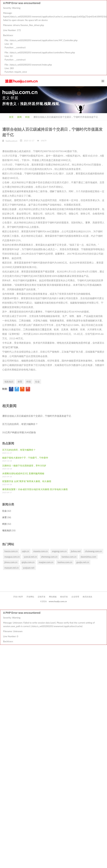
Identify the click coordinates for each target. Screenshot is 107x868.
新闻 (19, 117)
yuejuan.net (29, 568)
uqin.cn (26, 551)
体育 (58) (7, 517)
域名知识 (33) (9, 530)
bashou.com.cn (65, 562)
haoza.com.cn (11, 551)
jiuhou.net (76, 551)
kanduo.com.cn (69, 557)
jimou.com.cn (11, 562)
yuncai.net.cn (30, 557)
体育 (20, 382)
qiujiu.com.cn (28, 562)
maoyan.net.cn (12, 568)
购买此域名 (87, 597)
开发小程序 (18, 597)
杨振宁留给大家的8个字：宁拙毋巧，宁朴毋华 (25, 458)
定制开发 (42, 597)
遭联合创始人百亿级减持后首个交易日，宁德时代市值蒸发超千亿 (37, 416)
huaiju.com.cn (11, 141)
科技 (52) (7, 524)
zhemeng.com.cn (49, 557)
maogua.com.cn (12, 557)
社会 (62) (7, 511)
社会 (37, 382)
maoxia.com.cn (40, 551)
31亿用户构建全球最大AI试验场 (19, 432)
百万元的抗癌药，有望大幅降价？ (20, 424)
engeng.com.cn (59, 551)
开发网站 (30, 597)
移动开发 (64, 597)
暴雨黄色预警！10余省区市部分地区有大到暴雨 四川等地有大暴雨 (35, 489)
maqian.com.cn (46, 562)
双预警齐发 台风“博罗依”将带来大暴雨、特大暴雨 (27, 481)
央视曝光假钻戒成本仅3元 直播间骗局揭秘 (23, 473)
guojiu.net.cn (83, 562)
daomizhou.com (88, 557)
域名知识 (9, 382)
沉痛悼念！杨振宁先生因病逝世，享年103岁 (24, 465)
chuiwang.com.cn (93, 551)
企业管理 (75, 597)
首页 (11, 117)
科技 (27, 117)
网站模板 (53, 597)
